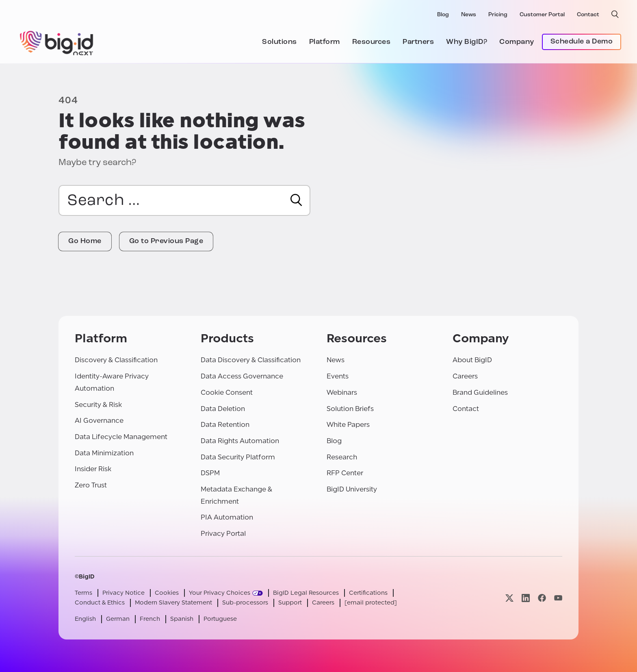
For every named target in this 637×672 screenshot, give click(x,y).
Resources (372, 42)
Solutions (279, 42)
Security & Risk (98, 405)
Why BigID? (467, 42)
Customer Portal (542, 15)
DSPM (210, 473)
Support (290, 603)
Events (338, 376)
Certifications (368, 593)
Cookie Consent (227, 393)
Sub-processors (245, 603)
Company (517, 42)
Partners (418, 42)
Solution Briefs (350, 409)
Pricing (498, 15)
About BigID (472, 360)
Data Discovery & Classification (251, 360)
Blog (443, 15)
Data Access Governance (242, 376)
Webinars (342, 393)
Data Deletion (223, 409)
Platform (325, 42)
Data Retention (225, 425)
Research (342, 457)
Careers (465, 376)
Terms (83, 593)
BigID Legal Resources (306, 593)
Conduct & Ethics (100, 603)
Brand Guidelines (480, 393)
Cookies (167, 593)
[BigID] (57, 42)
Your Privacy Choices (220, 593)
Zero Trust (91, 485)
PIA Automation (227, 517)
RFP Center (345, 473)
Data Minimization (104, 453)
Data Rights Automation (240, 441)
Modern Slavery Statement (173, 603)
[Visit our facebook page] (542, 598)
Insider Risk (93, 469)
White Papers (348, 425)
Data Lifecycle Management (121, 437)
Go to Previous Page (166, 241)
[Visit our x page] (509, 598)
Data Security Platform (238, 457)
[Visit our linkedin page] (526, 598)
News (469, 15)
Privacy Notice (123, 593)
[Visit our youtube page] (558, 598)
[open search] (615, 14)
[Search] (296, 200)
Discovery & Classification (116, 360)
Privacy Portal (223, 534)
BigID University (352, 489)
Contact (588, 15)
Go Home (85, 241)
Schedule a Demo (582, 42)
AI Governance (99, 421)
